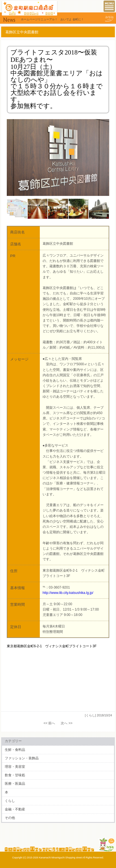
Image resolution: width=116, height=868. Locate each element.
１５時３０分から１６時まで (60, 86)
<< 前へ (49, 723)
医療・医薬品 (15, 784)
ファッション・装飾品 (22, 758)
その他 (10, 818)
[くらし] (90, 715)
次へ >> (66, 723)
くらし (10, 801)
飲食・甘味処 (15, 775)
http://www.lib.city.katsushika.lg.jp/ (68, 593)
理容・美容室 (15, 767)
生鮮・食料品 (15, 750)
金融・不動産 (15, 809)
